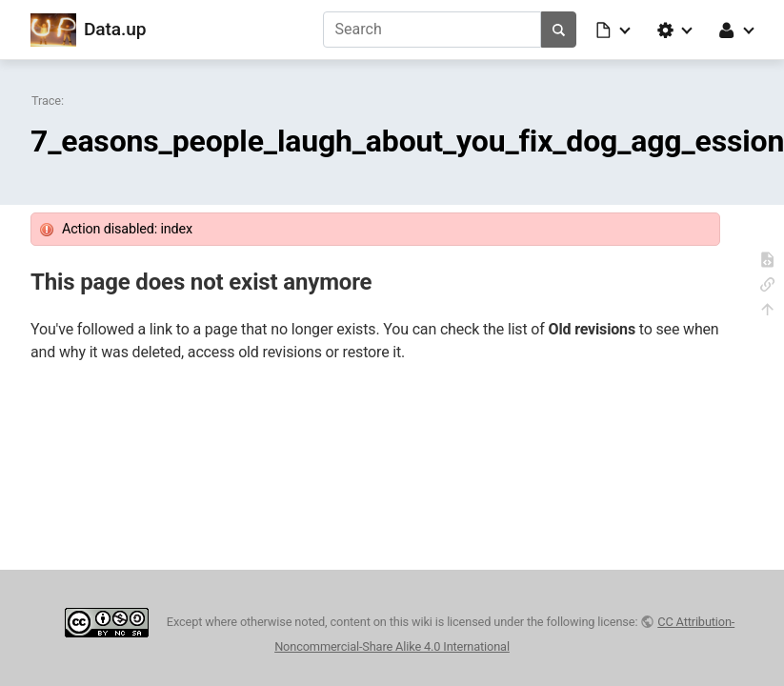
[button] (614, 30)
